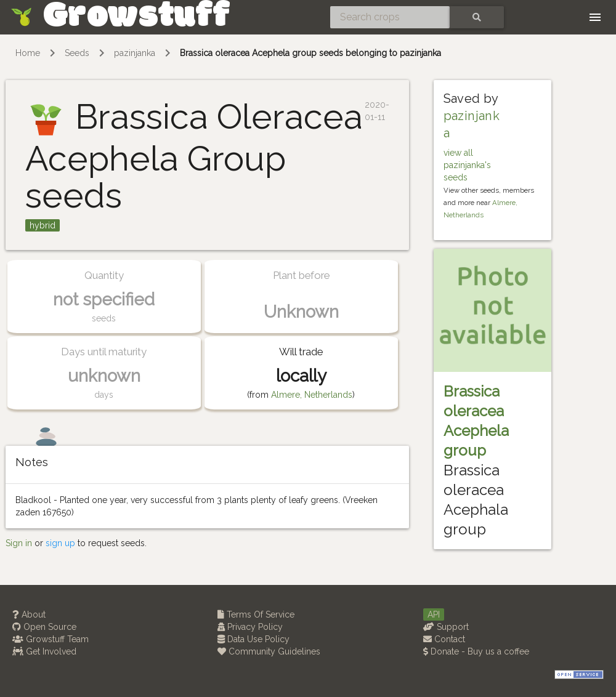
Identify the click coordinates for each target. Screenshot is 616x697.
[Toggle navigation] (595, 17)
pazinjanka (135, 53)
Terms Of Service (256, 614)
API (434, 614)
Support (446, 627)
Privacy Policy (250, 627)
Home (28, 53)
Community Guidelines (269, 651)
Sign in (19, 543)
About (29, 614)
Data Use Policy (253, 639)
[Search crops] (390, 17)
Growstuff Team (51, 639)
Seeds (77, 53)
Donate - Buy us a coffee (476, 651)
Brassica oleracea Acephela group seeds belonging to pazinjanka (310, 53)
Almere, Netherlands (312, 395)
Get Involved (44, 651)
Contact (444, 639)
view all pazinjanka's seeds (467, 165)
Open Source (44, 627)
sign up (60, 543)
